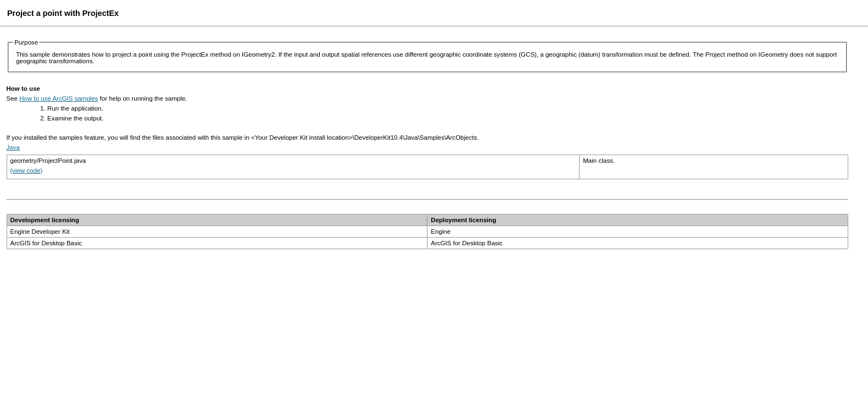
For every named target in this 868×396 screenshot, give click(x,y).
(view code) (27, 170)
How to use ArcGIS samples (59, 98)
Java (13, 147)
